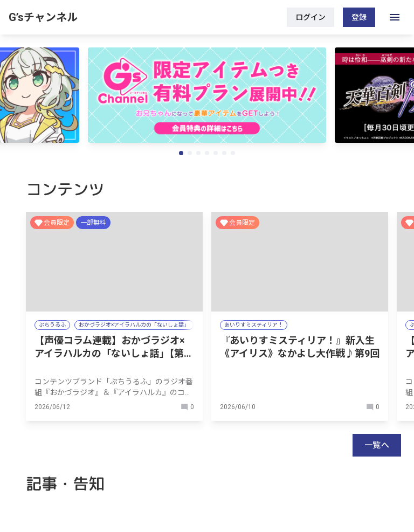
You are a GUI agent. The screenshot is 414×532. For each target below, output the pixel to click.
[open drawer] (395, 17)
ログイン (310, 17)
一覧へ (377, 445)
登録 (359, 17)
